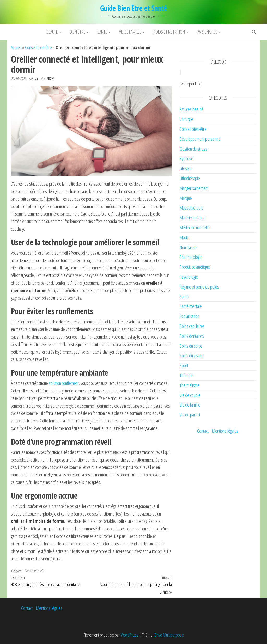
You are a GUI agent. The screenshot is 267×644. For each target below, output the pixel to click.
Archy (51, 79)
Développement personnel (200, 139)
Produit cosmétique (195, 267)
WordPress (130, 635)
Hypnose (186, 158)
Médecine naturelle (195, 228)
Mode (184, 237)
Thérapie (187, 375)
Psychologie (189, 277)
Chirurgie (186, 119)
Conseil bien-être (38, 47)
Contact (203, 431)
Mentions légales (225, 431)
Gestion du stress (193, 149)
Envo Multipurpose (169, 635)
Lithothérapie (190, 178)
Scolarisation (190, 316)
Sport (184, 365)
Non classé (188, 247)
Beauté (54, 32)
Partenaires (209, 32)
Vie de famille (132, 32)
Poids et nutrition (171, 32)
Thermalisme (190, 385)
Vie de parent (190, 415)
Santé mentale (191, 306)
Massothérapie (192, 208)
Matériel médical (193, 218)
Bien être (79, 32)
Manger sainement (194, 188)
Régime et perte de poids (199, 287)
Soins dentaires (192, 336)
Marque (186, 198)
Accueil (16, 47)
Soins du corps (191, 346)
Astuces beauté (192, 109)
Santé (104, 32)
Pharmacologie (191, 257)
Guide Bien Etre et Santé (134, 8)
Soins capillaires (192, 326)
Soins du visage (192, 355)
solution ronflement (64, 383)
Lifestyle (186, 168)
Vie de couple (190, 395)
